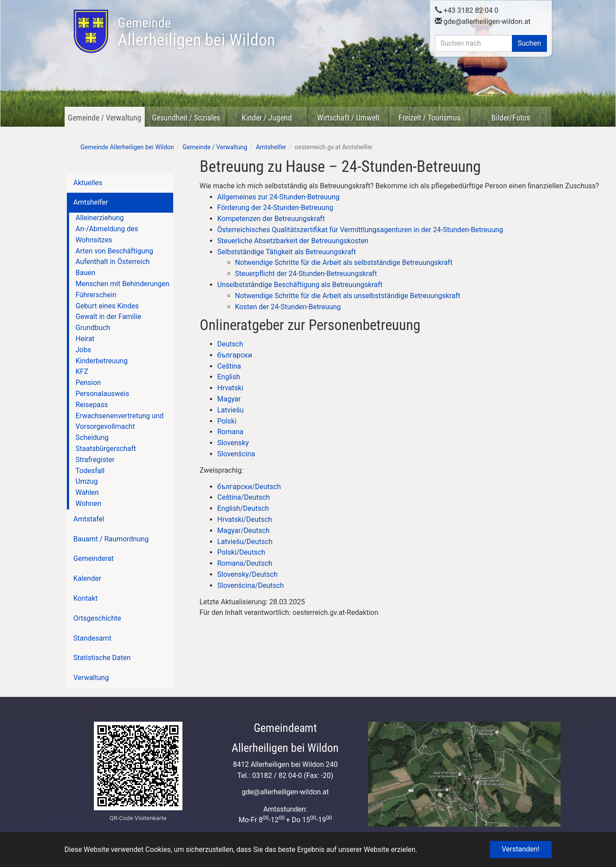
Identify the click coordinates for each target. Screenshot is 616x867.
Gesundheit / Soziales (186, 118)
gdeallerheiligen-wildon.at (483, 21)
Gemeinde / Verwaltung (105, 118)
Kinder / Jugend (267, 118)
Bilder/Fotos (511, 118)
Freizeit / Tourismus (430, 118)
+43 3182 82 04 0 (467, 10)
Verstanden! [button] (521, 849)
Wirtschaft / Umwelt (348, 118)
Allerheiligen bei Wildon (196, 32)
